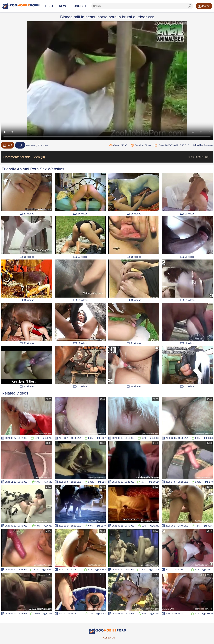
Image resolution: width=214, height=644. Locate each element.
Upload (204, 6)
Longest (79, 6)
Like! (8, 145)
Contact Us (109, 638)
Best (49, 6)
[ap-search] (142, 6)
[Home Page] (21, 6)
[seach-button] (190, 6)
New (63, 6)
